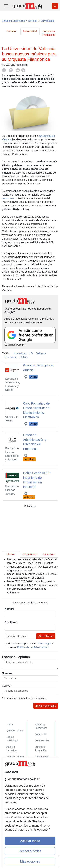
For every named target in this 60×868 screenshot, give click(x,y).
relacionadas (30, 554)
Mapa (10, 724)
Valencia (41, 354)
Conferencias (42, 741)
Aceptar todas (30, 841)
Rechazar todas (30, 851)
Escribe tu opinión (16, 657)
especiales (49, 554)
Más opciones (30, 861)
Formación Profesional (49, 33)
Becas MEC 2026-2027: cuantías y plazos (31, 581)
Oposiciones (42, 757)
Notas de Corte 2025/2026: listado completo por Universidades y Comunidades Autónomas (32, 589)
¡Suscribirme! (46, 636)
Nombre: (7, 673)
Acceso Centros (15, 757)
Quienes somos (15, 731)
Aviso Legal (44, 644)
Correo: (7, 686)
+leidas (11, 554)
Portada (11, 31)
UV (31, 354)
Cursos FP (41, 734)
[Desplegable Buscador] (55, 6)
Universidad (30, 31)
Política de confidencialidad (33, 647)
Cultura (24, 357)
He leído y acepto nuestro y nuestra (30, 645)
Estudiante (11, 357)
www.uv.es (8, 198)
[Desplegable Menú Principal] (6, 6)
